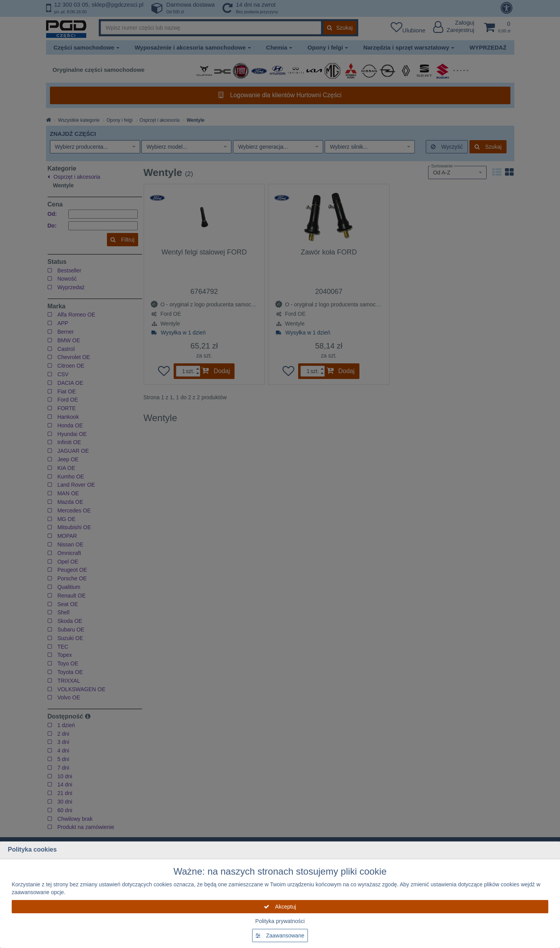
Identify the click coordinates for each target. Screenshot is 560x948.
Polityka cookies (32, 849)
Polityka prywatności (280, 921)
